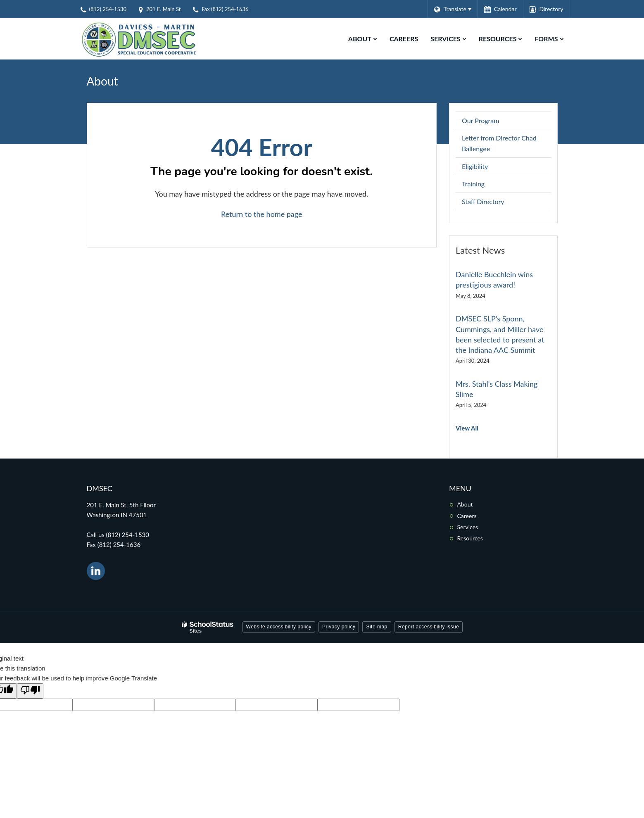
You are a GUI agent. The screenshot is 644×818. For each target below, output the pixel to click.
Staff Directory (483, 201)
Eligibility (475, 166)
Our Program (480, 120)
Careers (467, 516)
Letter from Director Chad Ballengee (499, 143)
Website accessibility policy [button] (279, 627)
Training (473, 184)
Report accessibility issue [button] (429, 627)
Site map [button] (377, 627)
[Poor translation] (30, 691)
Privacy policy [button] (339, 627)
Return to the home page (262, 214)
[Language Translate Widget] (453, 9)
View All (467, 428)
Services (468, 527)
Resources (470, 538)
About (465, 504)
